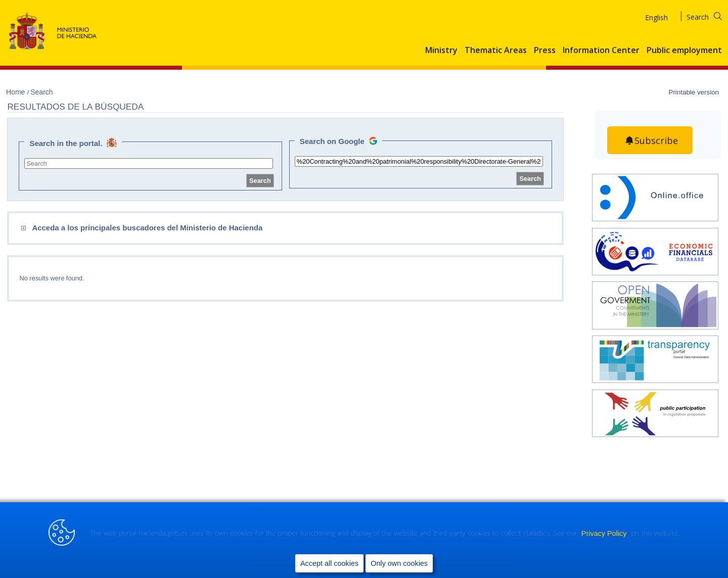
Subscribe (656, 140)
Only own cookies (399, 563)
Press (545, 51)
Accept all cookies (329, 563)
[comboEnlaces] (215, 228)
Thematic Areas (496, 51)
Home (16, 92)
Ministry (441, 51)
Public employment (684, 51)
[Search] (711, 15)
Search (41, 92)
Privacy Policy (605, 534)
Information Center (601, 51)
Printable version (694, 92)
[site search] (148, 163)
